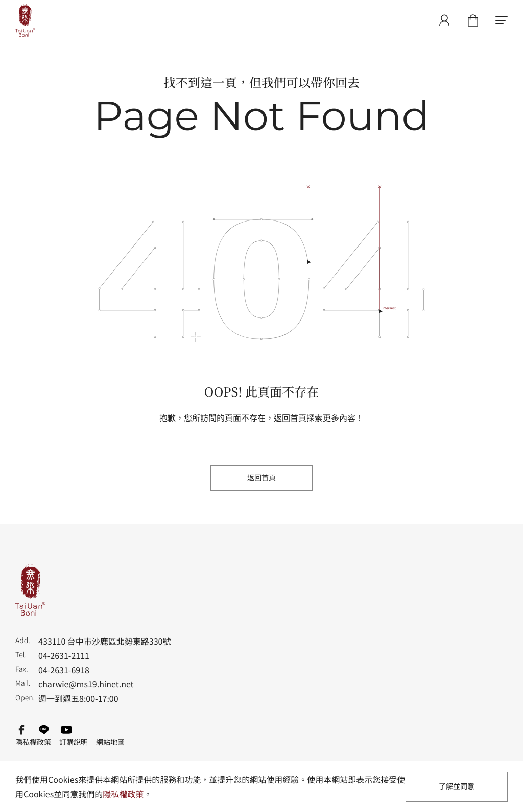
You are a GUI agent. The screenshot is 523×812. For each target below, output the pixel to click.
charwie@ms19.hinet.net (86, 684)
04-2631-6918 (64, 670)
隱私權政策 (33, 742)
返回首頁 (261, 478)
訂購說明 (74, 742)
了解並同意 (457, 786)
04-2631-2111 (64, 655)
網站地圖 (110, 742)
